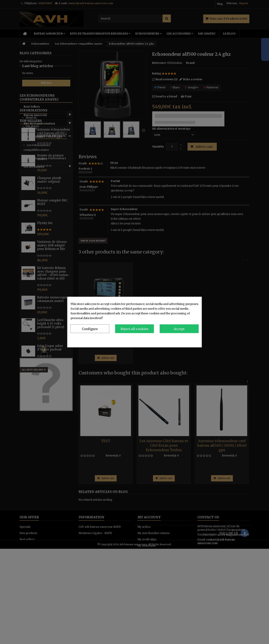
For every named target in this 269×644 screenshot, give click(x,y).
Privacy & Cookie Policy (183, 339)
